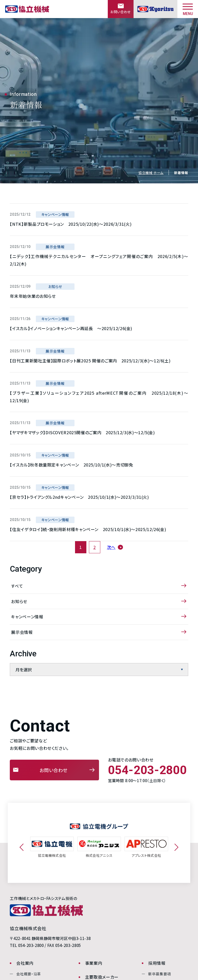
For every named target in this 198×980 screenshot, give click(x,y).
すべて (17, 586)
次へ (111, 547)
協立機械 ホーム (151, 173)
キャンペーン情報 (27, 617)
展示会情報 (22, 632)
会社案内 (25, 963)
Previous (23, 847)
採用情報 (157, 963)
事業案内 (94, 963)
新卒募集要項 (160, 974)
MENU (188, 10)
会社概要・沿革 (28, 974)
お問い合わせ (53, 770)
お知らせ (19, 601)
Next (175, 847)
